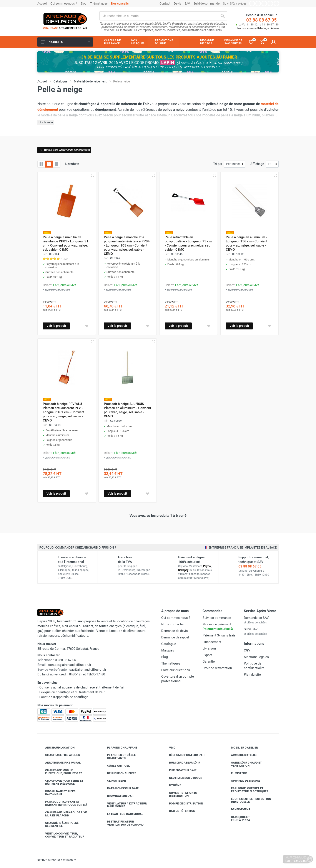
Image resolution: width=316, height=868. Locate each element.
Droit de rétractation (217, 668)
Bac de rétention (179, 811)
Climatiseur (113, 781)
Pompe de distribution (183, 803)
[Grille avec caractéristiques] (49, 164)
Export (207, 655)
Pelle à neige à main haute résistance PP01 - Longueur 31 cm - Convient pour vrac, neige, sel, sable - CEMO (66, 243)
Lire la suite (46, 122)
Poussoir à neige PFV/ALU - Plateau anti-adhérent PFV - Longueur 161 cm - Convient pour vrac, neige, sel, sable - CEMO (64, 412)
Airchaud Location (57, 747)
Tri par (218, 164)
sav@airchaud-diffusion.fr (88, 670)
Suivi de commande (206, 3)
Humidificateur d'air (181, 763)
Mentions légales (256, 657)
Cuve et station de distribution (180, 794)
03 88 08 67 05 (261, 20)
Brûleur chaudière (118, 773)
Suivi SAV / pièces (235, 3)
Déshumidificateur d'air (184, 755)
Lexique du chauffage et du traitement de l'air (72, 692)
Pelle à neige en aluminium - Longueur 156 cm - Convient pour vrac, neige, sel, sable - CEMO (247, 243)
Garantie (209, 661)
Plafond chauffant (119, 747)
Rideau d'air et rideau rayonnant (58, 793)
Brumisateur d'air (117, 796)
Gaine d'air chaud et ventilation (243, 764)
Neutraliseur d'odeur (182, 778)
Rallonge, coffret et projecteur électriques (246, 790)
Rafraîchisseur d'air (120, 788)
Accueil (42, 3)
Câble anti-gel (115, 766)
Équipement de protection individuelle (248, 800)
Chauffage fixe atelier (59, 755)
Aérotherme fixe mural (60, 763)
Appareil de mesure (242, 781)
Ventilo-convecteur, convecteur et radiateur (62, 835)
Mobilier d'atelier (241, 747)
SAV (187, 3)
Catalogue (169, 644)
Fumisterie (236, 773)
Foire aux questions (176, 670)
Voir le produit (56, 326)
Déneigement (237, 809)
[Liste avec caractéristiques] (57, 164)
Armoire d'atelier (241, 755)
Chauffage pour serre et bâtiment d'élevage (61, 782)
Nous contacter (173, 624)
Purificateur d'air (180, 770)
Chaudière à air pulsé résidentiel (59, 824)
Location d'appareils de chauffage (64, 697)
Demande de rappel (175, 637)
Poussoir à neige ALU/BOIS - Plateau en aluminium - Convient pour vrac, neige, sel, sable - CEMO (127, 410)
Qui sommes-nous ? (64, 3)
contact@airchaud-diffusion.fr (70, 665)
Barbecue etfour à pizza (237, 818)
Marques (168, 650)
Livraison (209, 648)
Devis (177, 3)
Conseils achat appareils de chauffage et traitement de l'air (82, 687)
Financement (212, 642)
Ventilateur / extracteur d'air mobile (124, 805)
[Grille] (41, 164)
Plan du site (252, 675)
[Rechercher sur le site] (159, 16)
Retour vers (65, 150)
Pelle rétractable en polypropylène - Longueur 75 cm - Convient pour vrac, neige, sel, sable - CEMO (188, 243)
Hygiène (172, 785)
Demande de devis (175, 631)
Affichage (257, 164)
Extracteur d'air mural (122, 814)
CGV (247, 650)
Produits (65, 42)
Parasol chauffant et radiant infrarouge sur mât (64, 803)
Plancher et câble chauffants (118, 756)
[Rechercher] (223, 16)
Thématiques (99, 3)
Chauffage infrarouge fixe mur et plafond (63, 814)
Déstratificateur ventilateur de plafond (122, 823)
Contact (165, 3)
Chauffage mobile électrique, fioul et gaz (60, 772)
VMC (169, 747)
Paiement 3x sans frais (219, 635)
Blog (83, 3)
